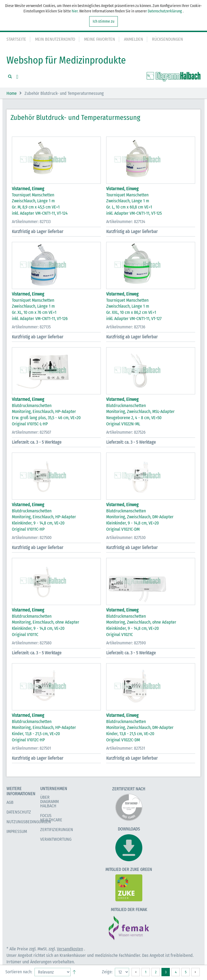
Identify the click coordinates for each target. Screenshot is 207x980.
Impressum (17, 831)
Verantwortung (56, 839)
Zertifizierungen (57, 830)
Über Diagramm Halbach (49, 802)
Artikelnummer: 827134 (126, 222)
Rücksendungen (168, 39)
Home (12, 93)
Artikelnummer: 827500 (32, 538)
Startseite (16, 39)
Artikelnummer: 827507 (31, 432)
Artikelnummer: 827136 (126, 327)
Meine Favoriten (100, 39)
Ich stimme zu (103, 21)
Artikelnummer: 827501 (31, 748)
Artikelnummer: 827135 (31, 327)
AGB (10, 802)
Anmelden (134, 39)
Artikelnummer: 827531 (126, 748)
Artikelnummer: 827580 (32, 643)
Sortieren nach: (19, 972)
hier (75, 11)
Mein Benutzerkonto (55, 39)
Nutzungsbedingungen (29, 822)
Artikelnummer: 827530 (126, 538)
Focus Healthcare (51, 818)
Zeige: (107, 972)
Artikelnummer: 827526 (126, 432)
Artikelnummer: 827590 (126, 643)
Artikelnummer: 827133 (31, 222)
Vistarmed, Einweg (28, 189)
